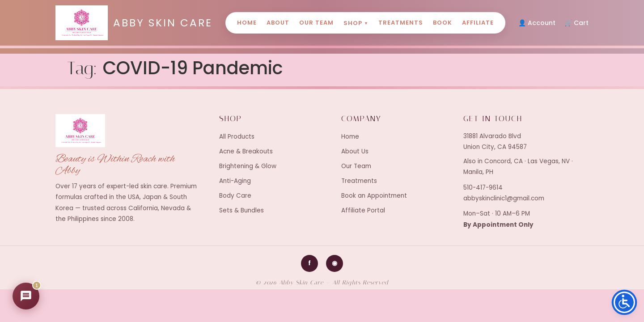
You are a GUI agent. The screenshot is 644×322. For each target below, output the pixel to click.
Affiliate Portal (363, 210)
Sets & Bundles (241, 210)
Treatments (401, 23)
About (278, 23)
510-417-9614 (483, 188)
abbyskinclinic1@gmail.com (504, 198)
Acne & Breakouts (246, 151)
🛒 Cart (576, 23)
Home (247, 23)
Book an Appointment (374, 196)
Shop (356, 23)
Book (443, 23)
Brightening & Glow (248, 166)
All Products (237, 137)
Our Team (316, 23)
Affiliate (478, 23)
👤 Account (537, 23)
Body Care (235, 196)
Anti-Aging (235, 181)
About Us (355, 151)
